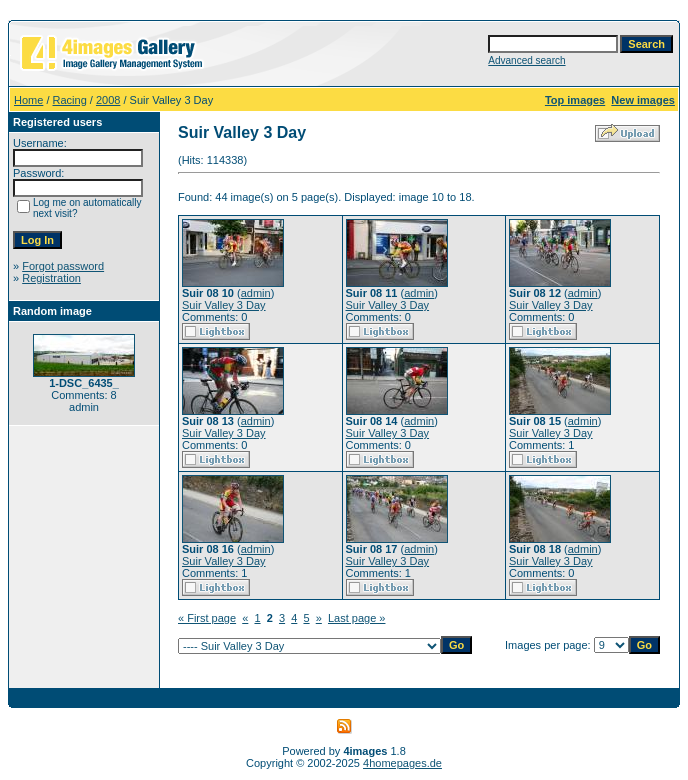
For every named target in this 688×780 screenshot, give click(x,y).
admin (256, 293)
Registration (51, 278)
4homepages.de (402, 763)
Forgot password (63, 266)
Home (28, 100)
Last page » (357, 618)
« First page (207, 618)
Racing (70, 100)
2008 (108, 100)
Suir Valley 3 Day (224, 305)
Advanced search (526, 60)
